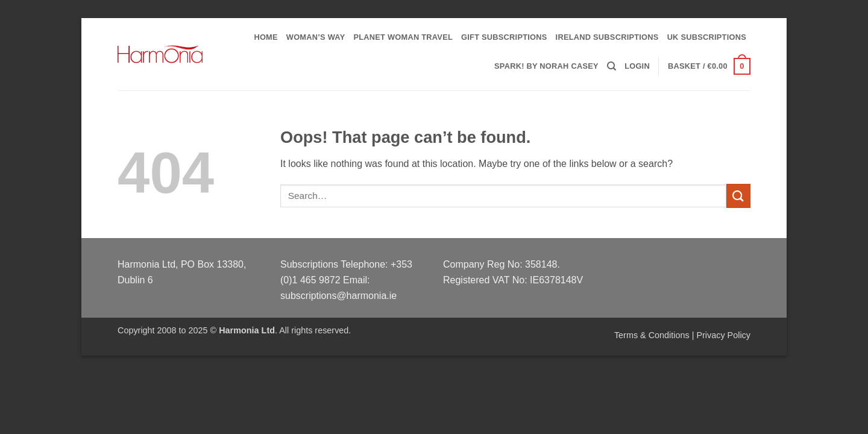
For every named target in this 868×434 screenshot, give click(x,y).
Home (266, 37)
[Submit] (738, 196)
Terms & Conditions (652, 335)
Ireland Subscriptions (607, 37)
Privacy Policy (723, 335)
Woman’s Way (316, 37)
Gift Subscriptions (504, 37)
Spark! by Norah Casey (546, 66)
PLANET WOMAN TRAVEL (403, 37)
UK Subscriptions (707, 37)
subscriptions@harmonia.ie (338, 296)
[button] (637, 66)
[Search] (612, 66)
